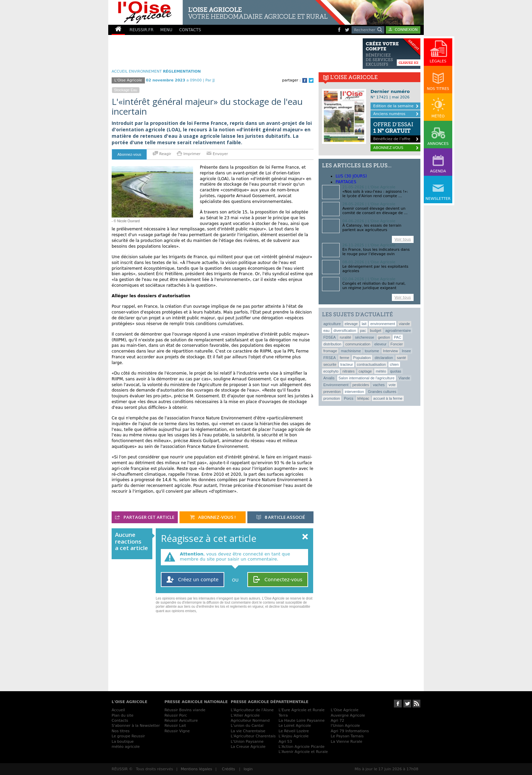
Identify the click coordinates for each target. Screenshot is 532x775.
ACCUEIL (120, 71)
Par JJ (210, 80)
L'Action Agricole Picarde (302, 747)
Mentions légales (197, 769)
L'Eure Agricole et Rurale (302, 710)
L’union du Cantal (247, 726)
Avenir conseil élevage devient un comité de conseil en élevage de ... (375, 211)
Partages (346, 182)
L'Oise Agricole (128, 80)
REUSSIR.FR (141, 30)
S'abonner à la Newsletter (136, 726)
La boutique (123, 742)
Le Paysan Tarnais (347, 736)
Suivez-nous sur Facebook (398, 704)
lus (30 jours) (351, 176)
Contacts (120, 721)
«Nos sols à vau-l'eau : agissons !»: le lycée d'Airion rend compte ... (375, 194)
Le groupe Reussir (128, 736)
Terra (283, 715)
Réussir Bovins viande (185, 710)
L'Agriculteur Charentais (253, 736)
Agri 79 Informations (350, 731)
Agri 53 (285, 742)
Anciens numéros (389, 114)
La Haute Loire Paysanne (302, 721)
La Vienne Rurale (347, 742)
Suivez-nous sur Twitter (407, 704)
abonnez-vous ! (213, 518)
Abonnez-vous (129, 154)
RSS (416, 704)
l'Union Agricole (345, 726)
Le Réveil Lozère (294, 731)
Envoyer (217, 154)
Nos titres (121, 731)
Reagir (162, 154)
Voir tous (403, 239)
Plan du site (122, 715)
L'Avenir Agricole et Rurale (303, 752)
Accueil (118, 710)
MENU (166, 30)
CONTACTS (190, 30)
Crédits (229, 769)
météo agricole (126, 747)
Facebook (305, 80)
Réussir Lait (175, 726)
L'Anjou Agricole (294, 736)
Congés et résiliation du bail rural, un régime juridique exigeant (374, 286)
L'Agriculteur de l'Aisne (252, 710)
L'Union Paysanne (247, 742)
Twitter (311, 80)
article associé (281, 518)
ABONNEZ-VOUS (388, 148)
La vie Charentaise (248, 731)
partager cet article (145, 518)
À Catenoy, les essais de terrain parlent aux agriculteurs (372, 228)
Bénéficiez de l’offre (395, 130)
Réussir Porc (176, 715)
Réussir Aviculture (181, 721)
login (248, 769)
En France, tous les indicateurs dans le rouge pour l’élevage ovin (376, 252)
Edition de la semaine (393, 106)
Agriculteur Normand (250, 721)
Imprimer (189, 154)
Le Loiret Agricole (295, 726)
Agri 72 (338, 721)
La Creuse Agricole (248, 747)
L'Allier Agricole (245, 715)
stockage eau (126, 90)
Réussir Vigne (177, 731)
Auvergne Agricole (348, 715)
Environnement (145, 71)
